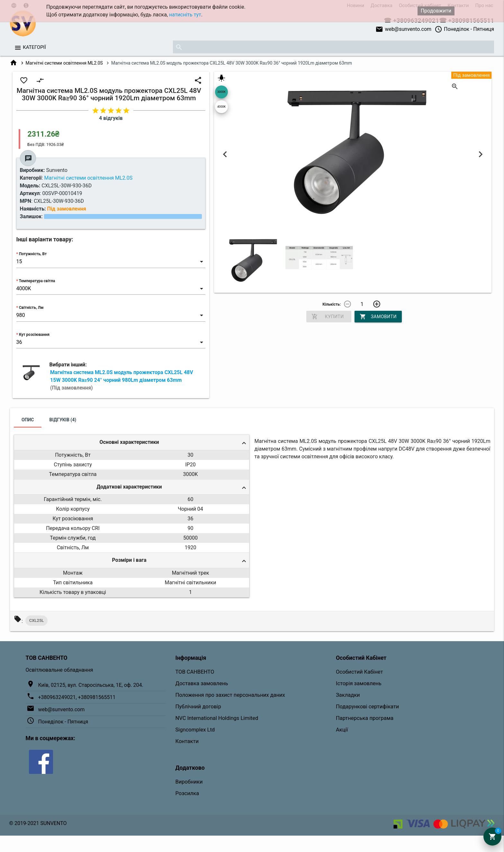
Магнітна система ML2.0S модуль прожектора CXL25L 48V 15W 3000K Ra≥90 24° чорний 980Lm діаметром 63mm (122, 380)
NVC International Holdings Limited (217, 718)
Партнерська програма (365, 718)
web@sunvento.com (403, 29)
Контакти (187, 741)
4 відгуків (111, 118)
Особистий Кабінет (359, 672)
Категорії (34, 47)
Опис (28, 420)
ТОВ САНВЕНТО (195, 672)
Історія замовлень (359, 683)
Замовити (378, 317)
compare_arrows (40, 80)
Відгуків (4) (63, 420)
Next (480, 154)
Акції (342, 730)
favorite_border (24, 80)
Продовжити (436, 11)
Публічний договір (198, 707)
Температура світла (37, 281)
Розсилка (187, 793)
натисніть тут (185, 15)
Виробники (189, 782)
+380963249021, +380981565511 (77, 697)
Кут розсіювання (34, 335)
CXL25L (37, 620)
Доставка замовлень (202, 683)
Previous (225, 154)
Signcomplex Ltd (195, 730)
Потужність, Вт (33, 254)
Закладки (348, 695)
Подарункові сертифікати (367, 707)
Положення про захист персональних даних (230, 695)
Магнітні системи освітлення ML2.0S (64, 63)
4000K (221, 107)
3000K (221, 92)
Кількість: (332, 304)
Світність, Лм (31, 308)
